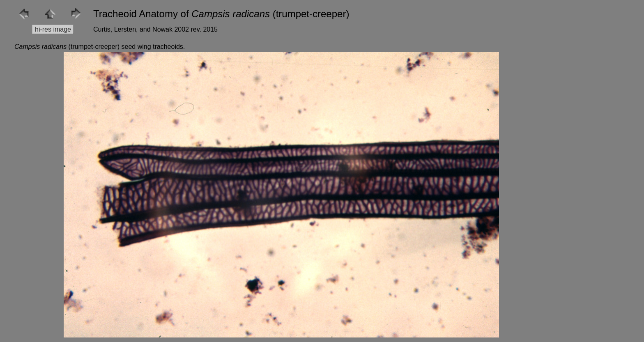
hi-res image (53, 29)
